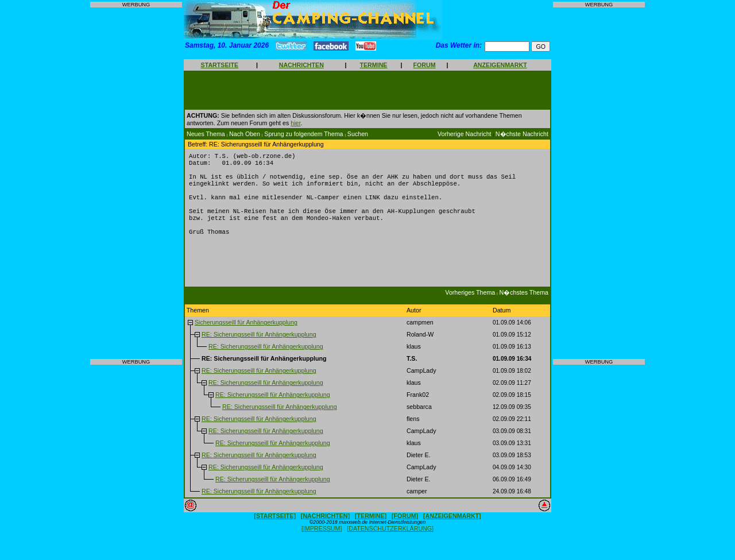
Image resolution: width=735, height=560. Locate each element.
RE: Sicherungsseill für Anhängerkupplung (259, 349)
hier (295, 123)
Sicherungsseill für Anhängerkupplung (246, 337)
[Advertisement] (136, 183)
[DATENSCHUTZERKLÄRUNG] (390, 543)
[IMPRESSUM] (322, 543)
